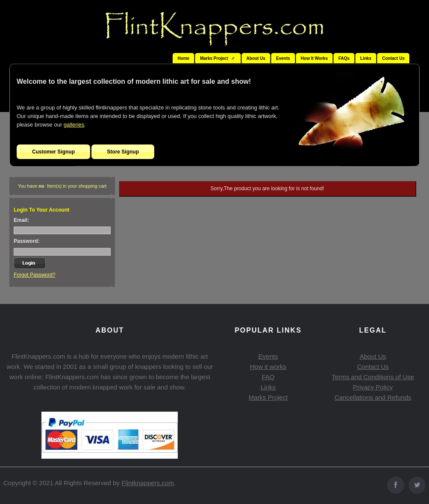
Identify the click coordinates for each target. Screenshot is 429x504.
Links (366, 58)
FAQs (344, 58)
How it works (268, 367)
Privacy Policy (373, 387)
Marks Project (268, 397)
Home (183, 58)
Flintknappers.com (148, 483)
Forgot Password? (34, 275)
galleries (74, 125)
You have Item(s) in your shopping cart (62, 186)
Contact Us (393, 58)
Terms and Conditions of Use (373, 377)
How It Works (314, 58)
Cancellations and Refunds (373, 397)
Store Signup (123, 152)
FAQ (268, 377)
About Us (256, 58)
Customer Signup (53, 152)
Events (283, 58)
